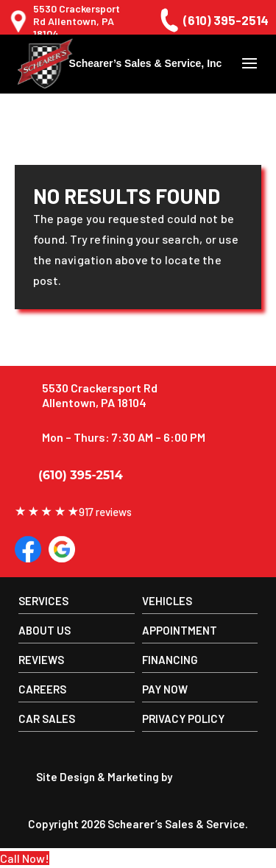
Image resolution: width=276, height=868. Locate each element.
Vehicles (167, 601)
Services (43, 601)
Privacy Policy (183, 719)
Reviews (41, 660)
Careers (42, 689)
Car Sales (47, 719)
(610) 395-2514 (212, 20)
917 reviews (73, 512)
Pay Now (165, 689)
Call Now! (25, 858)
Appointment (180, 630)
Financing (170, 660)
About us (45, 630)
